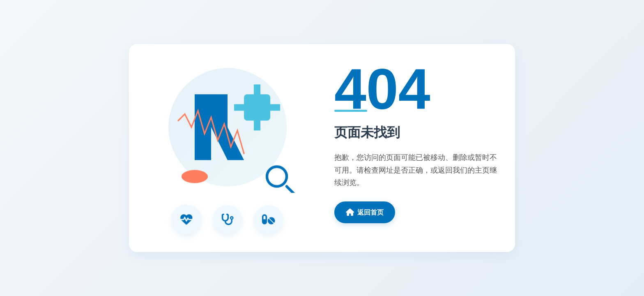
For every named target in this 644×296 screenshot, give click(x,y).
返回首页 (365, 212)
